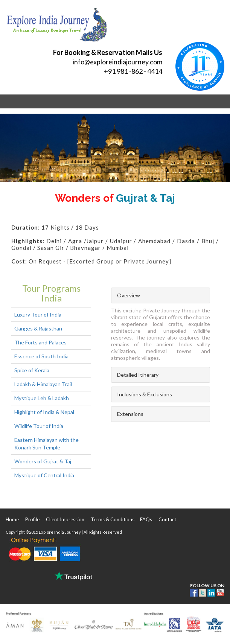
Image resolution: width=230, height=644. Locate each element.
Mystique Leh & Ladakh (42, 398)
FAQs (146, 519)
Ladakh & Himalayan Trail (43, 384)
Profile (32, 519)
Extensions (130, 414)
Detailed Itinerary (138, 375)
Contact (167, 519)
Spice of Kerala (32, 370)
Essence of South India (41, 356)
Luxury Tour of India (38, 314)
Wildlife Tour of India (39, 426)
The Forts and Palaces (40, 342)
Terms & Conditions (113, 519)
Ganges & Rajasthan (38, 328)
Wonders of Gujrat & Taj (43, 461)
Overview (129, 295)
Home (12, 519)
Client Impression (65, 519)
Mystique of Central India (44, 475)
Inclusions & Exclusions (145, 394)
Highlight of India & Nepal (44, 412)
